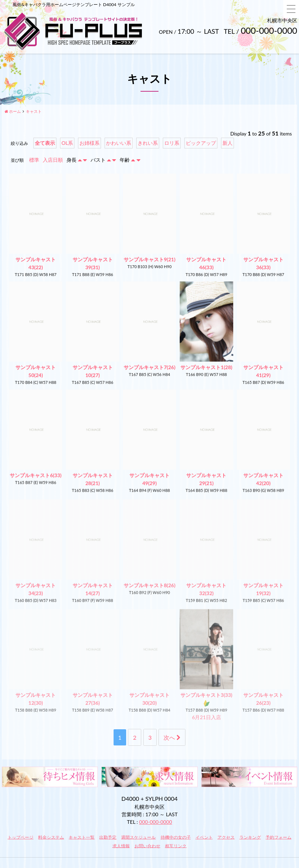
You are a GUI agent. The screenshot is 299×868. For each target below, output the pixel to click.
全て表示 (45, 143)
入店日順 (53, 160)
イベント (204, 837)
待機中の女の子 (176, 837)
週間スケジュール (138, 837)
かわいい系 (119, 143)
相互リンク (176, 846)
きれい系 (148, 143)
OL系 (67, 143)
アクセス (226, 837)
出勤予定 (108, 837)
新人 (227, 143)
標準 (34, 160)
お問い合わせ (147, 846)
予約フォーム (279, 837)
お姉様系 (89, 143)
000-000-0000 (156, 822)
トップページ (20, 837)
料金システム (51, 837)
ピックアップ (201, 143)
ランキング (250, 837)
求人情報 (121, 846)
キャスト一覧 (82, 837)
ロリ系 (172, 143)
